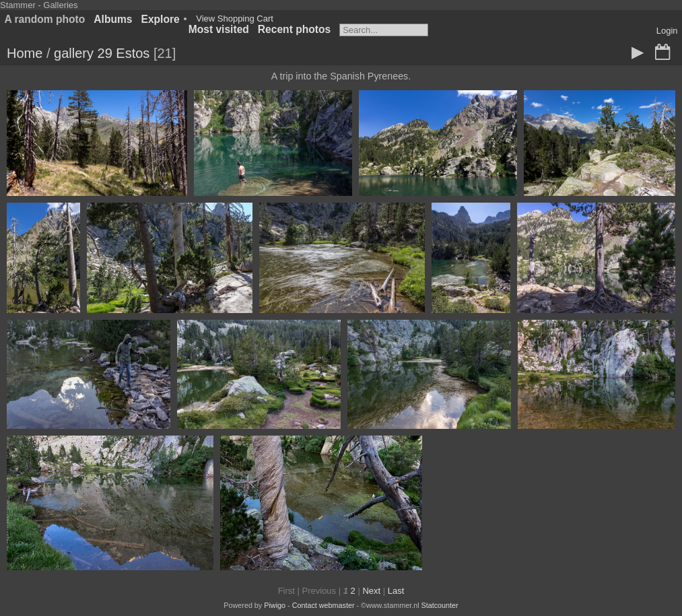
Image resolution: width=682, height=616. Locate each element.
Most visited (219, 29)
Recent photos (294, 29)
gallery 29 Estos (102, 53)
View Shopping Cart (235, 19)
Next (371, 591)
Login (667, 31)
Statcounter (440, 605)
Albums (113, 19)
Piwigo (275, 605)
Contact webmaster (323, 605)
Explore (161, 19)
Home (25, 53)
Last (396, 591)
